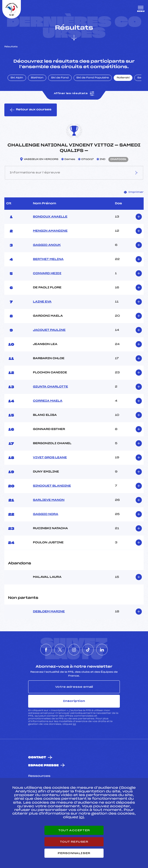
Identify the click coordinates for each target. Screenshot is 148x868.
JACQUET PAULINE (49, 330)
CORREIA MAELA (48, 401)
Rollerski (123, 78)
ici (74, 724)
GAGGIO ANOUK (47, 245)
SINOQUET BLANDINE (52, 486)
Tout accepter (74, 830)
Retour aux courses (31, 110)
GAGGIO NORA (46, 514)
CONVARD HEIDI (47, 273)
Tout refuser (74, 842)
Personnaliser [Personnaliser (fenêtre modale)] (74, 853)
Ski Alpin (17, 78)
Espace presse (43, 766)
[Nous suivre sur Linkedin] (102, 650)
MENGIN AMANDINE (50, 231)
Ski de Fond (60, 78)
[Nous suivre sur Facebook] (46, 650)
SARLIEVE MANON (49, 500)
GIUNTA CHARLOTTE (51, 387)
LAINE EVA (42, 302)
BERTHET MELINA (48, 259)
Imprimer (134, 192)
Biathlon (37, 78)
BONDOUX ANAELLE (50, 217)
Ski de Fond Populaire (93, 78)
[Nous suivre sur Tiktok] (88, 650)
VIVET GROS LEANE (50, 458)
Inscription (74, 701)
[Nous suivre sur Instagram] (74, 650)
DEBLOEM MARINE (49, 612)
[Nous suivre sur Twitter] (60, 650)
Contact (37, 758)
